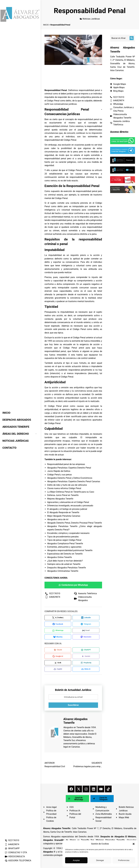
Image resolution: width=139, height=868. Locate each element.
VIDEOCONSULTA (15, 856)
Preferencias (124, 860)
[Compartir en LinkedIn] (88, 618)
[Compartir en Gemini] (88, 658)
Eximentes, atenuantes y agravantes (64, 547)
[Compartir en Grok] (59, 665)
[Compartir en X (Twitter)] (59, 618)
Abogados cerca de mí (58, 519)
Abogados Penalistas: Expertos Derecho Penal (69, 468)
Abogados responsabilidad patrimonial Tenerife (70, 550)
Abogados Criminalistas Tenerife (63, 571)
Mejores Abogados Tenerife (60, 499)
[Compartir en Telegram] (88, 624)
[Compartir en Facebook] (59, 624)
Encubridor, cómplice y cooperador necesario (68, 533)
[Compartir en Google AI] (59, 658)
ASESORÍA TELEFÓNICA (18, 861)
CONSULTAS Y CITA (16, 852)
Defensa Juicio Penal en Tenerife (63, 495)
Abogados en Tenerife (74, 730)
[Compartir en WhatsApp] (59, 631)
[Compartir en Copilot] (59, 671)
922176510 (12, 840)
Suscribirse (73, 707)
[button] (134, 844)
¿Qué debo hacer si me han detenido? (65, 561)
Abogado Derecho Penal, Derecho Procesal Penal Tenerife (74, 523)
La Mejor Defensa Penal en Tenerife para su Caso (71, 492)
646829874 (12, 844)
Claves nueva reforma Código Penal (64, 488)
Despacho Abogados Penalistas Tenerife (66, 568)
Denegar (100, 860)
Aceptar (76, 860)
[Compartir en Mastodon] (88, 638)
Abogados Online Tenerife (59, 557)
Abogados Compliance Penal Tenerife (65, 544)
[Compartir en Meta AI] (88, 671)
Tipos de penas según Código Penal (64, 540)
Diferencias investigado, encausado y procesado (70, 506)
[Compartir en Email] (88, 631)
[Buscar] (132, 38)
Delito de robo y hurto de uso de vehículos (67, 485)
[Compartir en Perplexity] (88, 665)
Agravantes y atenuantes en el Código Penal (68, 502)
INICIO (46, 25)
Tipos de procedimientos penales (63, 537)
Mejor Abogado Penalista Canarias (64, 516)
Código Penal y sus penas (59, 475)
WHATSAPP (12, 848)
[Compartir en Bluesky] (59, 638)
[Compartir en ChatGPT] (88, 651)
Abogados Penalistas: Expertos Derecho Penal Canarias (74, 481)
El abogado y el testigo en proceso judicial (67, 509)
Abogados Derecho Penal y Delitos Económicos (70, 478)
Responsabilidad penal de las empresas (66, 464)
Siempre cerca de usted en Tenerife (64, 564)
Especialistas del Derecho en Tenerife (65, 554)
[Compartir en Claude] (59, 651)
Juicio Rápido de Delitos (59, 471)
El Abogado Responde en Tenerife (63, 512)
